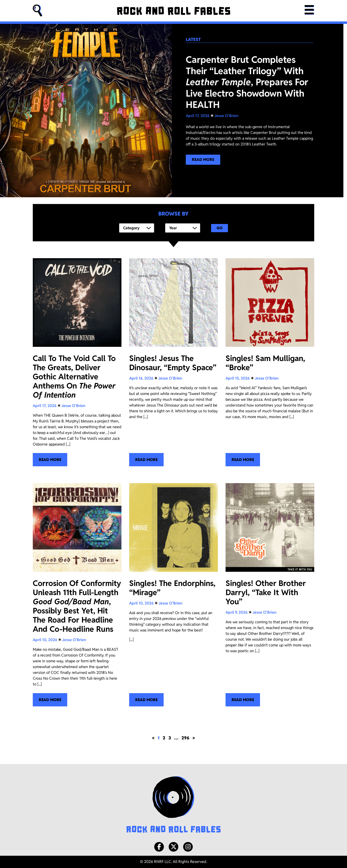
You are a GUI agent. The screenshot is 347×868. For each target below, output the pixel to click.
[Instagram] (188, 847)
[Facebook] (159, 847)
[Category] (137, 228)
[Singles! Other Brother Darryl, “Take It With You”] (270, 595)
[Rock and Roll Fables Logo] (173, 805)
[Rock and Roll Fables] (172, 11)
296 (185, 738)
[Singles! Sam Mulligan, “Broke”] (270, 362)
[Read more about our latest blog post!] (203, 160)
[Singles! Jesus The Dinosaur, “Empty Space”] (173, 362)
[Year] (183, 228)
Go (220, 228)
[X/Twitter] (173, 847)
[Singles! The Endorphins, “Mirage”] (173, 595)
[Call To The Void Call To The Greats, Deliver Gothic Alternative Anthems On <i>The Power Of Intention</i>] (77, 362)
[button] (38, 11)
